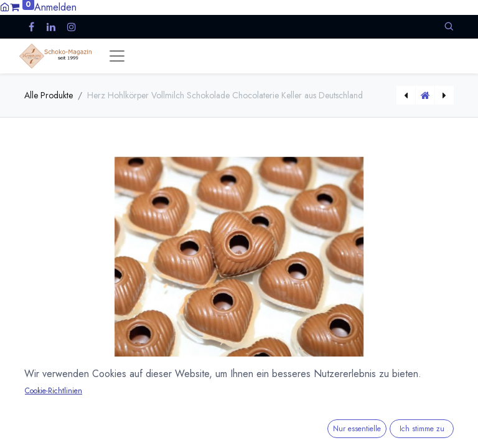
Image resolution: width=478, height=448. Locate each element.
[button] (449, 26)
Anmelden (55, 7)
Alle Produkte (49, 95)
